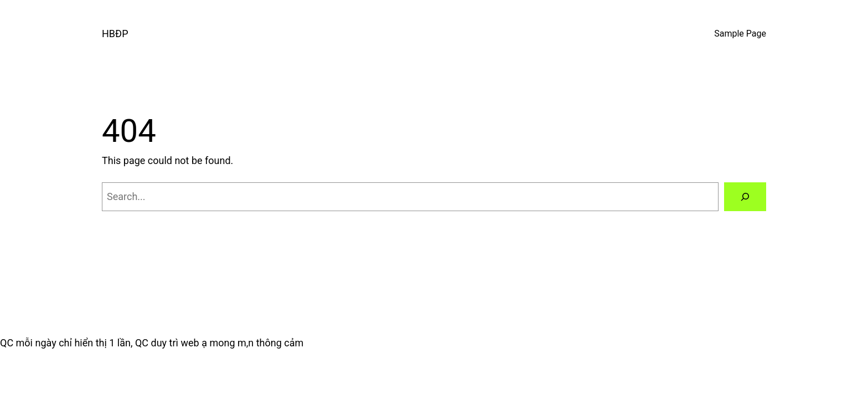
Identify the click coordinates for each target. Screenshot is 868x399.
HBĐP (115, 34)
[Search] (745, 197)
